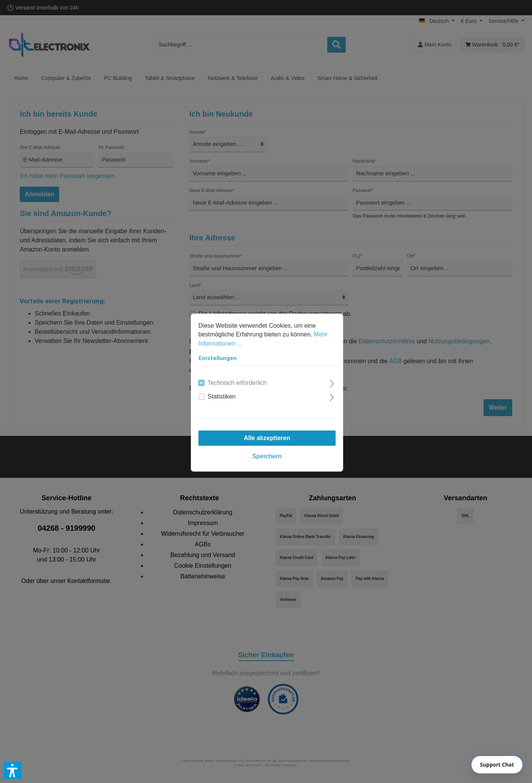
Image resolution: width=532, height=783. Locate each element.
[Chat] (497, 765)
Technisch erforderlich (236, 382)
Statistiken (221, 396)
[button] (13, 770)
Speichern (266, 456)
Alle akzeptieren (266, 437)
